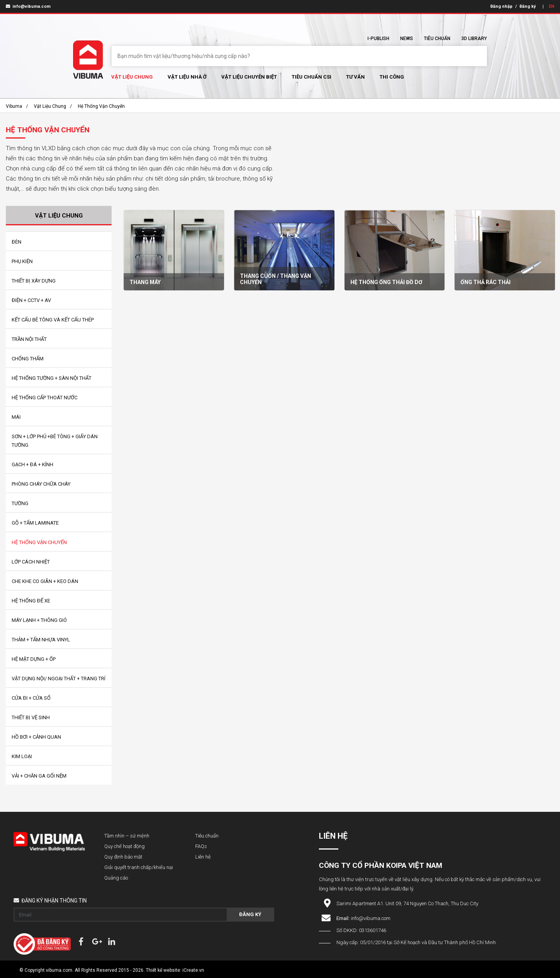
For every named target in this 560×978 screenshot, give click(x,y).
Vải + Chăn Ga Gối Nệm (39, 776)
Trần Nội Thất (29, 339)
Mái (16, 417)
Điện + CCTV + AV (31, 300)
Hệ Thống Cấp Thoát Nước (45, 398)
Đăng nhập (501, 6)
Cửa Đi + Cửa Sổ (31, 698)
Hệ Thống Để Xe (31, 601)
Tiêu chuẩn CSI (311, 77)
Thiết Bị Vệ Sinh (31, 717)
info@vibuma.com (28, 6)
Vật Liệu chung (132, 77)
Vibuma (14, 106)
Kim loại (22, 756)
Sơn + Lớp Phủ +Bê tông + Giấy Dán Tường (55, 441)
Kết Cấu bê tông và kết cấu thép (53, 320)
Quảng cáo (116, 878)
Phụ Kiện (22, 261)
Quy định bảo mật (123, 857)
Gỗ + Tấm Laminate (35, 523)
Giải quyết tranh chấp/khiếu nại (139, 867)
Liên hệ (203, 857)
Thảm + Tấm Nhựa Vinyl (41, 640)
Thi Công (392, 77)
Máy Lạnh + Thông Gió (39, 620)
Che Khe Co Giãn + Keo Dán (45, 581)
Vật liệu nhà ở (187, 77)
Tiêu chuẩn (437, 39)
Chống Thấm (28, 359)
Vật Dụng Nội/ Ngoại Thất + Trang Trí (59, 679)
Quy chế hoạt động (124, 846)
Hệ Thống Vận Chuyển (101, 106)
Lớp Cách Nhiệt (31, 562)
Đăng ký (528, 6)
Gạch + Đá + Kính (32, 464)
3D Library (474, 39)
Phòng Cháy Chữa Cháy (41, 484)
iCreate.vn (193, 970)
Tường (20, 503)
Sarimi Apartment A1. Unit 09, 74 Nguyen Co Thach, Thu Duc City (407, 903)
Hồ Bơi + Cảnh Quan (36, 737)
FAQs (201, 846)
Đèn (17, 242)
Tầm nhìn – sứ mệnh (127, 836)
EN (551, 6)
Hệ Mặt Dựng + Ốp (34, 659)
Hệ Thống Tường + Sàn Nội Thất (52, 378)
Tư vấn (355, 77)
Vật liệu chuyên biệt (249, 77)
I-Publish (378, 39)
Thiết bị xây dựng (34, 281)
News (407, 39)
